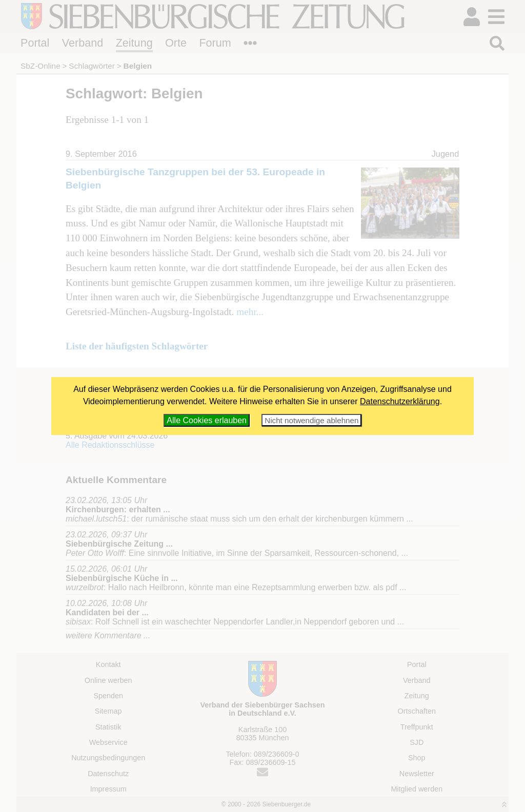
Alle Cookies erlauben (207, 420)
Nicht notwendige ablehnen (311, 420)
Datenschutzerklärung (400, 401)
